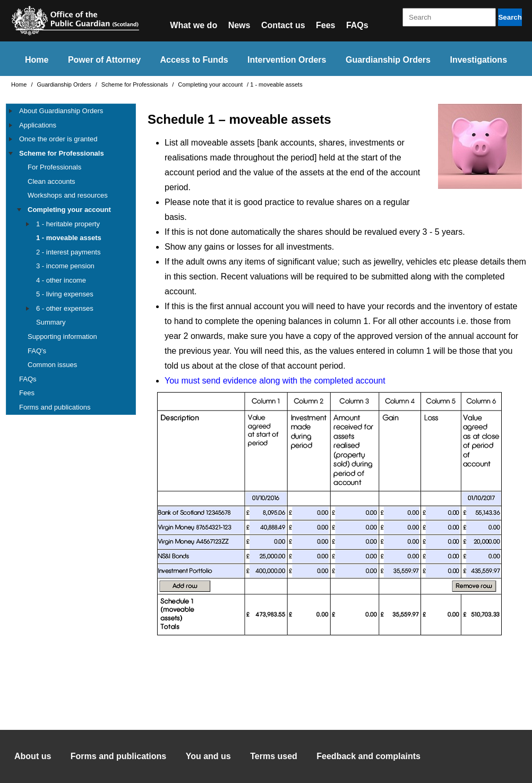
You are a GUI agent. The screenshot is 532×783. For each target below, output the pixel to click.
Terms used (274, 756)
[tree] (71, 259)
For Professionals (54, 167)
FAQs (357, 25)
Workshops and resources (68, 195)
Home (37, 60)
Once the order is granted (58, 139)
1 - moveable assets (69, 238)
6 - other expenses (65, 308)
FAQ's (37, 351)
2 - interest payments (68, 252)
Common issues (52, 365)
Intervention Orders (287, 60)
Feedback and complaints (368, 756)
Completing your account (211, 84)
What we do (194, 25)
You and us (208, 756)
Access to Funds (194, 60)
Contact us (283, 25)
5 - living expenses (65, 294)
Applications (38, 125)
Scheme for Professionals (135, 84)
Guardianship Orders (388, 60)
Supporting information (62, 337)
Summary (51, 322)
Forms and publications (55, 407)
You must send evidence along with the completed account (275, 381)
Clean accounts (52, 181)
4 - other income (61, 280)
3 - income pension (65, 266)
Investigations (478, 60)
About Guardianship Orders (61, 111)
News (239, 25)
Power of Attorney (104, 60)
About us (33, 756)
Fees (325, 25)
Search (510, 17)
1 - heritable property (68, 224)
